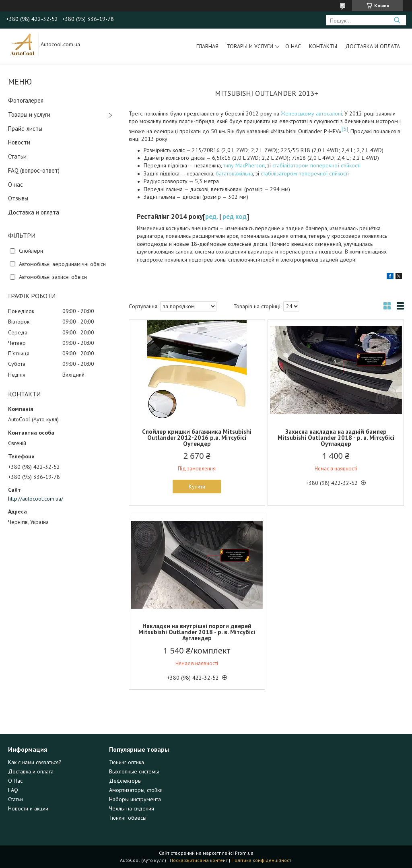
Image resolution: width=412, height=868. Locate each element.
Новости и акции (28, 808)
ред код (235, 216)
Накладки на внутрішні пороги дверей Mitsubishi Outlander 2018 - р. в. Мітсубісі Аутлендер (197, 632)
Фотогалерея (26, 100)
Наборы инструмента (135, 799)
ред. (211, 216)
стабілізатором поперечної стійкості (316, 165)
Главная (207, 46)
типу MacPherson (244, 165)
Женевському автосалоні (311, 113)
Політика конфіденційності (262, 860)
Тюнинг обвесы (128, 818)
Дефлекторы (125, 781)
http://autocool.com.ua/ (36, 499)
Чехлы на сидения (132, 808)
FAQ (13, 790)
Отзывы (18, 198)
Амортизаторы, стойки (136, 790)
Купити (197, 487)
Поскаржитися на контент (199, 860)
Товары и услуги (250, 46)
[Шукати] (397, 20)
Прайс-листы (25, 129)
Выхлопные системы (134, 771)
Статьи (17, 156)
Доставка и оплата (373, 46)
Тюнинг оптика (127, 762)
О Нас (15, 781)
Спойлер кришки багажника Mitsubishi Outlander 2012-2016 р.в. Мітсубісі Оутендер (197, 438)
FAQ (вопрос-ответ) (34, 170)
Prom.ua (244, 853)
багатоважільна (234, 173)
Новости (19, 142)
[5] (345, 129)
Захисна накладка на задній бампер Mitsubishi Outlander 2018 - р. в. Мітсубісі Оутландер (336, 438)
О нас (293, 46)
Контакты (323, 46)
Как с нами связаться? (35, 762)
